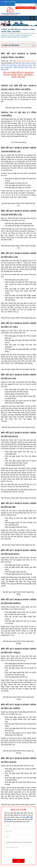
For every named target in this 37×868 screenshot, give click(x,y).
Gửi (18, 861)
